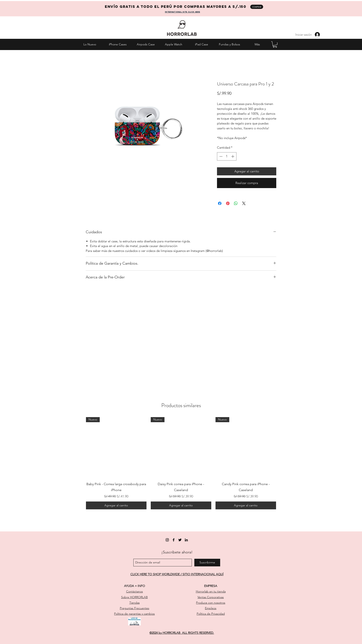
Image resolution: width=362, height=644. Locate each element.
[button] (275, 44)
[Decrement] (220, 156)
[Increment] (233, 156)
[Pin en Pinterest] (228, 203)
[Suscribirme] (207, 563)
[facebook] (174, 540)
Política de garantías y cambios (134, 614)
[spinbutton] (227, 156)
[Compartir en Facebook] (220, 203)
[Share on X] (244, 203)
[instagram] (167, 540)
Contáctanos (135, 591)
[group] (181, 463)
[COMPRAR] (257, 7)
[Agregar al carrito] (116, 505)
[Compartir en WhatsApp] (236, 203)
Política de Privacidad (211, 614)
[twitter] (180, 540)
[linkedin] (186, 540)
